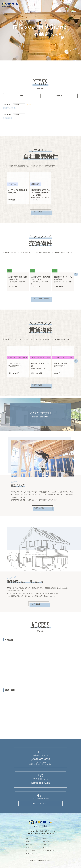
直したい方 (29, 847)
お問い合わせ (46, 847)
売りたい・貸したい (31, 853)
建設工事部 (46, 842)
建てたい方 (29, 844)
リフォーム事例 (30, 850)
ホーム (28, 839)
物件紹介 (28, 842)
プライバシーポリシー (49, 850)
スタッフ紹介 (46, 844)
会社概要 (45, 839)
